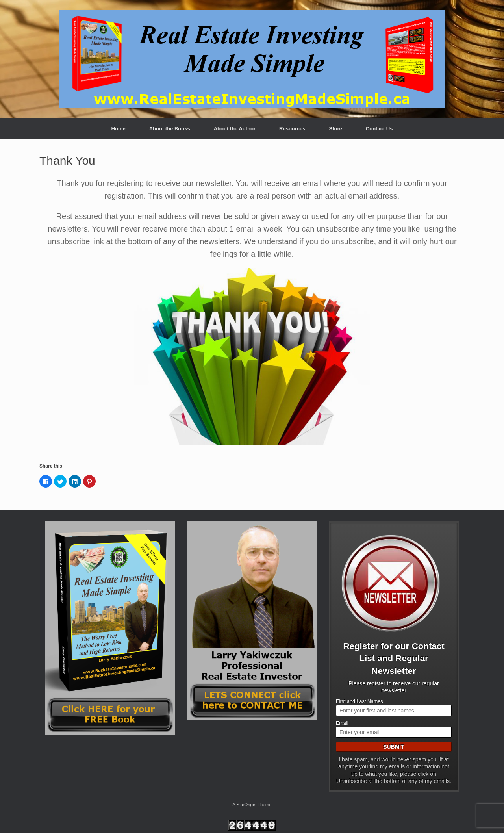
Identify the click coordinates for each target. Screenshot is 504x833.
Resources (292, 129)
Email (342, 723)
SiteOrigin (246, 805)
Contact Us (379, 129)
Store (336, 129)
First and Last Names (359, 701)
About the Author (235, 129)
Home (119, 129)
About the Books (170, 129)
